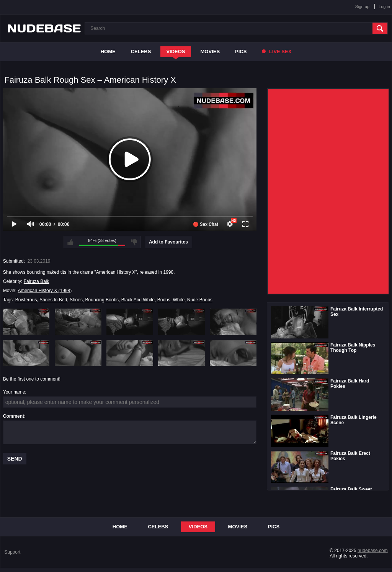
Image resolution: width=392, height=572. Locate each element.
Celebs (141, 51)
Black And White (138, 300)
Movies (210, 51)
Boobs (164, 300)
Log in (384, 7)
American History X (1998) (45, 291)
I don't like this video (134, 242)
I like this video (70, 242)
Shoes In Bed (53, 300)
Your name (14, 392)
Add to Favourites (168, 242)
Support (12, 552)
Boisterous (26, 300)
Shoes (76, 300)
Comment (14, 416)
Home (108, 51)
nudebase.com (373, 551)
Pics (241, 51)
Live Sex (277, 51)
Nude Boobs (200, 300)
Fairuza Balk (37, 281)
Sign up (362, 7)
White (179, 300)
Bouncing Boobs (102, 300)
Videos (176, 51)
